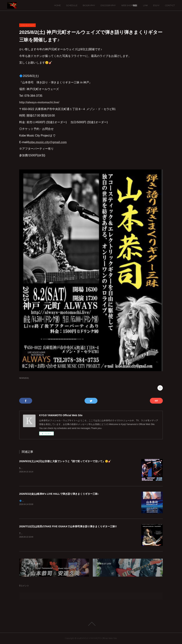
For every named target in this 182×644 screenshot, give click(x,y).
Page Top (91, 624)
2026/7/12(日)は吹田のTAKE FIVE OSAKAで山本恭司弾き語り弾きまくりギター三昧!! (68, 526)
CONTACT (170, 5)
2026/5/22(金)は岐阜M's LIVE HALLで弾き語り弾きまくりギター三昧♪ (59, 494)
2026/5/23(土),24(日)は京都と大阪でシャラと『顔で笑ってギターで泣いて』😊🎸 (65, 461)
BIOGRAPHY (89, 5)
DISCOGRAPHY (108, 5)
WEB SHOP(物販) (129, 5)
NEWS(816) (24, 378)
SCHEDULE (72, 5)
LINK (145, 5)
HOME (57, 5)
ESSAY (156, 5)
